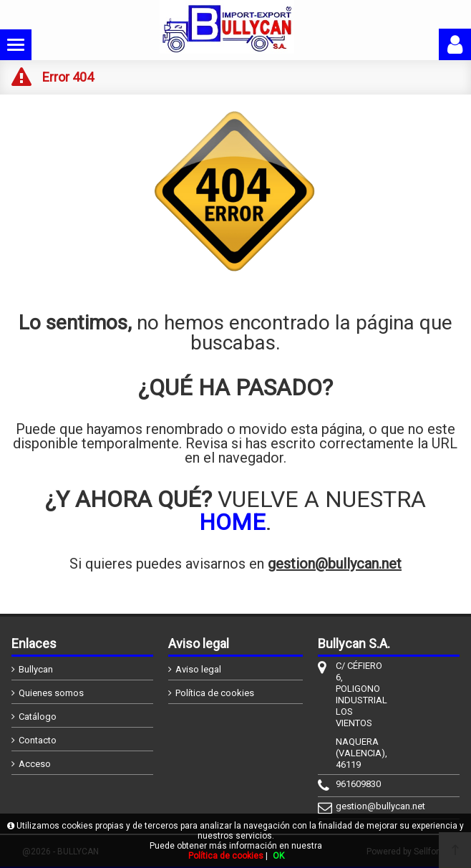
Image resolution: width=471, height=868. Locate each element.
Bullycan (36, 669)
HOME (232, 522)
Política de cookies (215, 693)
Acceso (35, 764)
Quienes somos (51, 693)
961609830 (358, 784)
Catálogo (38, 717)
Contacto (38, 740)
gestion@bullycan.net (335, 564)
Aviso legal (198, 669)
